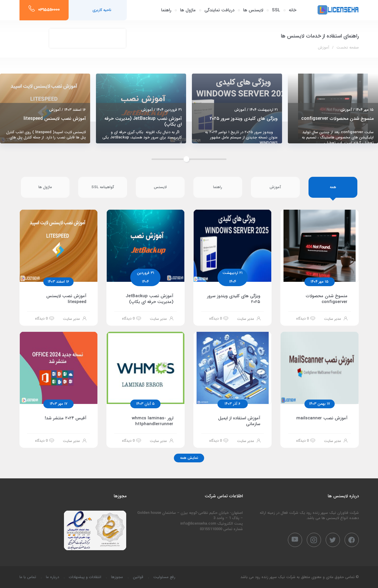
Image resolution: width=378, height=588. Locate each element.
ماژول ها (188, 10)
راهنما (166, 10)
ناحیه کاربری (102, 10)
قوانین (138, 577)
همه (333, 187)
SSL (276, 10)
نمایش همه (189, 458)
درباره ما (52, 577)
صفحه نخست (348, 48)
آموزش (275, 187)
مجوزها (117, 577)
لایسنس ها (253, 10)
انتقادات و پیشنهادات (85, 577)
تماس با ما (28, 577)
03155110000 (49, 10)
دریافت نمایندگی (219, 10)
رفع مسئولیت (164, 577)
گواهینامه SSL (103, 187)
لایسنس (160, 187)
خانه (293, 10)
